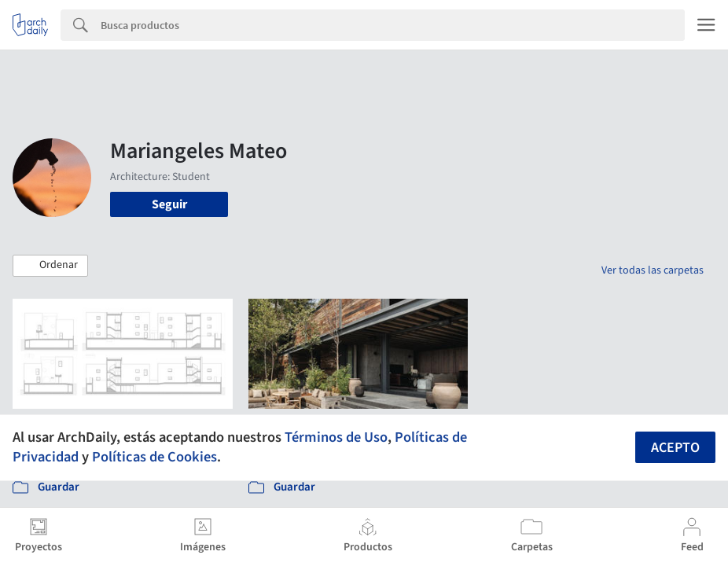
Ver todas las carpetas (653, 270)
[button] (50, 266)
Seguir (169, 204)
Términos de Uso (336, 437)
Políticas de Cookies (154, 457)
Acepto (675, 448)
